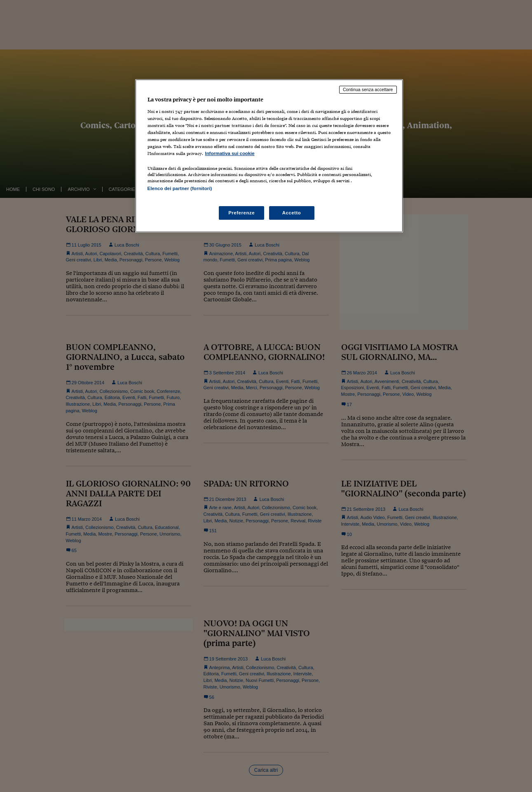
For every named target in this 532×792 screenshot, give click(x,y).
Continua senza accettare (368, 89)
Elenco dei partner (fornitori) (180, 188)
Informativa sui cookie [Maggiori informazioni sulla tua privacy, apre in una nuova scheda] (230, 153)
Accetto (292, 213)
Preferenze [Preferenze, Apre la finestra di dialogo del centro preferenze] (241, 213)
